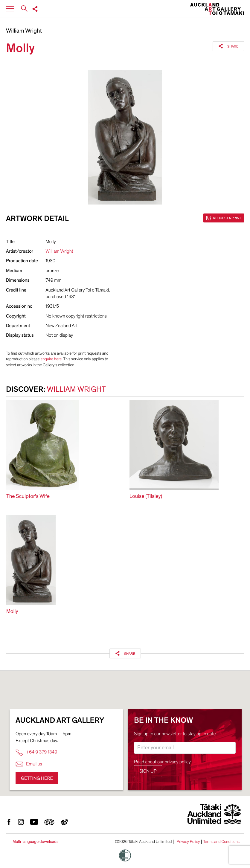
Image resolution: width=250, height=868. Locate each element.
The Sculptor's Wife (28, 496)
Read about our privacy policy (162, 762)
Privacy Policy (188, 842)
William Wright (24, 31)
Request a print (224, 218)
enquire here (51, 359)
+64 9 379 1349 (36, 752)
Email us (29, 764)
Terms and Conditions (221, 842)
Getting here (37, 778)
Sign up (148, 771)
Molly (12, 612)
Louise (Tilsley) (146, 496)
